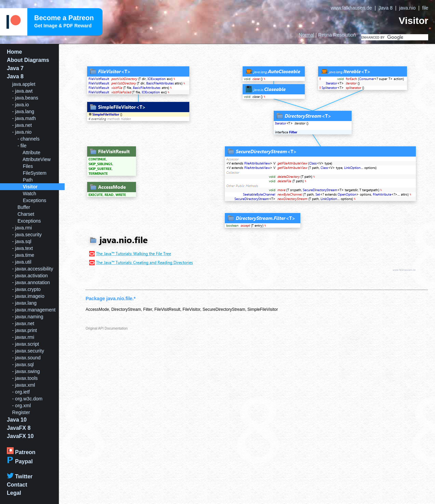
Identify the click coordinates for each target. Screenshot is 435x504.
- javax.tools (25, 378)
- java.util (22, 262)
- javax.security (28, 351)
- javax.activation (30, 276)
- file (22, 146)
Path (28, 180)
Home (14, 52)
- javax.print (25, 330)
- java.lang (23, 111)
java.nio (407, 8)
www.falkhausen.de (351, 8)
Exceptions (35, 200)
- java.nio (22, 132)
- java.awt (23, 91)
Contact (17, 485)
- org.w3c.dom (28, 399)
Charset (26, 214)
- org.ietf (21, 392)
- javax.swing (26, 371)
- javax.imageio (28, 296)
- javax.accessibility (33, 269)
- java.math (24, 118)
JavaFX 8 (19, 428)
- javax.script (26, 344)
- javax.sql (23, 364)
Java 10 (17, 420)
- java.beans (25, 98)
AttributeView (37, 159)
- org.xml (22, 406)
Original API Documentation (106, 328)
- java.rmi (22, 228)
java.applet (24, 84)
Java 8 (386, 8)
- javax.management (34, 310)
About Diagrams (28, 60)
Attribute (31, 152)
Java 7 (15, 68)
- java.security (27, 235)
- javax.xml (24, 385)
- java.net (22, 125)
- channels (29, 139)
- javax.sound (26, 358)
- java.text (23, 248)
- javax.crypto (26, 289)
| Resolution (327, 35)
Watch (30, 194)
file (425, 8)
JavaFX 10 (20, 436)
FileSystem (35, 173)
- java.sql (22, 241)
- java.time (23, 255)
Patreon (21, 452)
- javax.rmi (23, 337)
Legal (14, 493)
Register (21, 412)
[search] (395, 37)
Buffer (24, 207)
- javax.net (23, 323)
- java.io (21, 105)
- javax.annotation (31, 282)
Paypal (20, 461)
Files (28, 166)
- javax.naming (28, 317)
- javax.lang (25, 303)
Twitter (20, 476)
